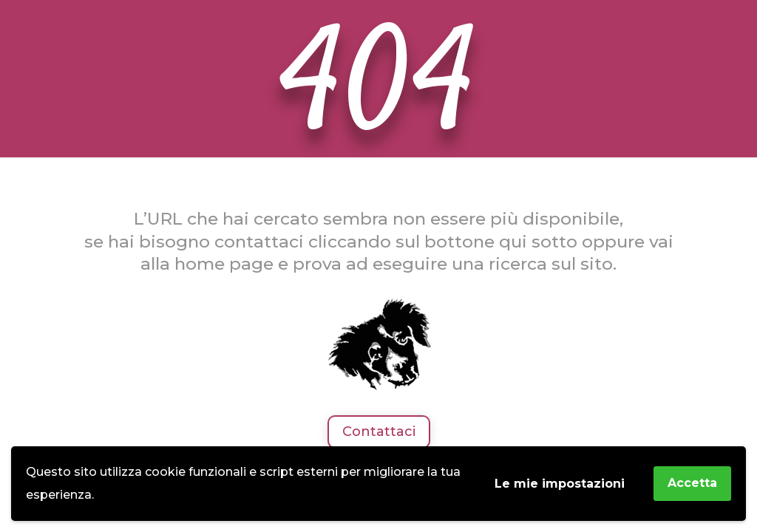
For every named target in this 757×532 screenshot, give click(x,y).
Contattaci (379, 432)
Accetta (692, 483)
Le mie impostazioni (560, 484)
